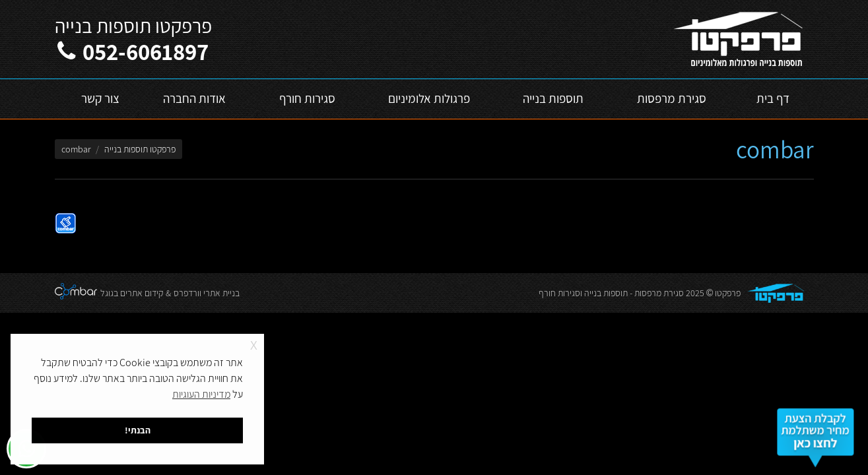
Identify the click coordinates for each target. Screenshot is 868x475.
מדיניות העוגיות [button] (201, 394)
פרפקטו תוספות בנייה (140, 149)
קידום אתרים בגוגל (132, 293)
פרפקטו (728, 293)
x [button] (254, 343)
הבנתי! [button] (138, 430)
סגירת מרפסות (659, 293)
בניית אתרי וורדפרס (207, 293)
